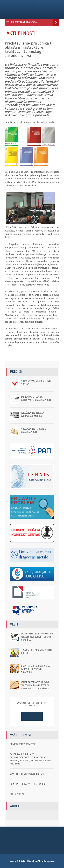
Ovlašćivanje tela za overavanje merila (32, 414)
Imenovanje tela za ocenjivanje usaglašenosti (36, 398)
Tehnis (28, 9)
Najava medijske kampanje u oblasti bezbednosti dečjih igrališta (37, 637)
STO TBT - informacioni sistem (27, 774)
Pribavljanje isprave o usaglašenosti (33, 430)
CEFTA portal (17, 794)
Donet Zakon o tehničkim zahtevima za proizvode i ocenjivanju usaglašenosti (36, 685)
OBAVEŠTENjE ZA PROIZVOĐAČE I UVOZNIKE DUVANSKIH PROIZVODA (37, 669)
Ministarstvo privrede (23, 744)
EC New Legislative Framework (27, 784)
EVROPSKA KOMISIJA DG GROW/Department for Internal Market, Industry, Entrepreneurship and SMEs (31, 759)
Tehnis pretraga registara (22, 22)
